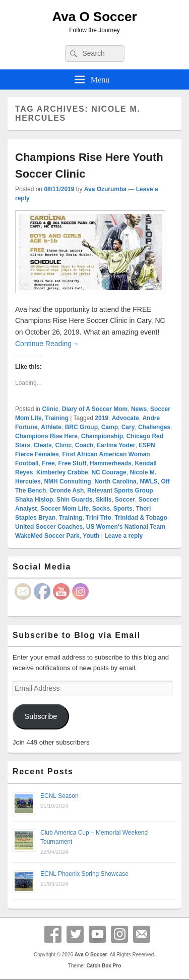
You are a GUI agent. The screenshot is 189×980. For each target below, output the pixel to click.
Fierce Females (37, 454)
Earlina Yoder (116, 445)
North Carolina (115, 481)
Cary (128, 427)
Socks (101, 509)
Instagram (119, 934)
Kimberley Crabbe (62, 472)
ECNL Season (59, 796)
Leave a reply (123, 536)
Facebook (53, 934)
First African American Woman (106, 454)
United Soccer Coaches (49, 527)
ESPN (147, 445)
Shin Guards (74, 500)
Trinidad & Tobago (141, 518)
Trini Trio (99, 518)
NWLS (148, 481)
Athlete (51, 427)
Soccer (125, 500)
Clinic (50, 409)
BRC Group (81, 427)
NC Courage (109, 472)
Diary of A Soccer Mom (95, 409)
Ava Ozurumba (105, 189)
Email (142, 934)
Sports (123, 509)
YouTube (97, 934)
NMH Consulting (67, 481)
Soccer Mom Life (65, 509)
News (139, 409)
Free (48, 463)
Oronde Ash (67, 491)
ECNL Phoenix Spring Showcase (84, 874)
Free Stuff (72, 463)
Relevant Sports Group (120, 491)
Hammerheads (111, 463)
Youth (91, 536)
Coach (84, 445)
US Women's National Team (126, 527)
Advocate (125, 418)
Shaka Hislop (34, 500)
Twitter (75, 934)
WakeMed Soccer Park (47, 536)
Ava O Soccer (94, 17)
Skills (104, 500)
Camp (110, 427)
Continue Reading (47, 344)
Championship (102, 436)
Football (27, 463)
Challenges (154, 427)
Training (57, 418)
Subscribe (41, 716)
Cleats (43, 445)
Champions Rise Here (46, 436)
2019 (102, 418)
